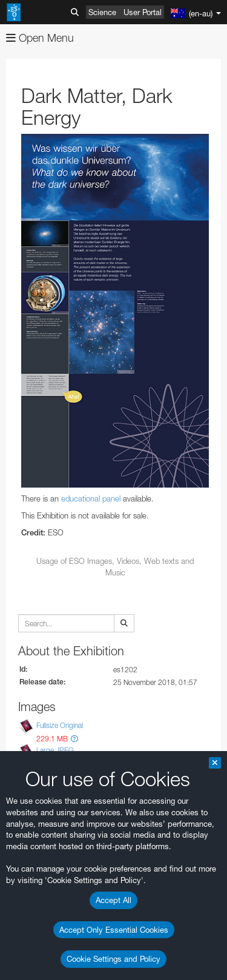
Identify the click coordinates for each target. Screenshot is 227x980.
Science (102, 12)
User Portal (143, 12)
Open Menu (40, 38)
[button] (74, 739)
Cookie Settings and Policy (113, 959)
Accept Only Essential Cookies (114, 930)
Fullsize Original (60, 725)
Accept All (113, 900)
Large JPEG (55, 750)
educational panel (91, 498)
